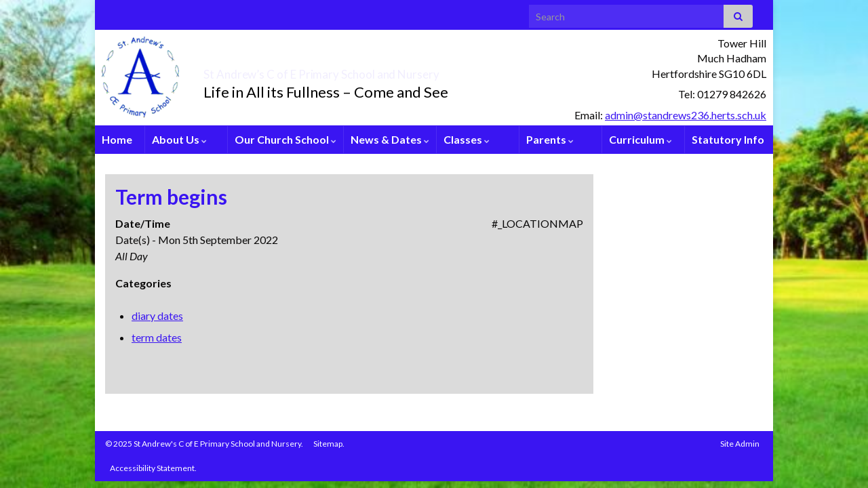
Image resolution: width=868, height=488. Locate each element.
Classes (467, 139)
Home (117, 139)
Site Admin (740, 444)
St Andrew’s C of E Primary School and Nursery (397, 70)
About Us (179, 139)
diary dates (157, 316)
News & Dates (390, 139)
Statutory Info (728, 139)
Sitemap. (329, 444)
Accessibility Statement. (153, 468)
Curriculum (640, 139)
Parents (550, 139)
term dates (157, 337)
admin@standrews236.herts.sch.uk (686, 115)
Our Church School (285, 139)
